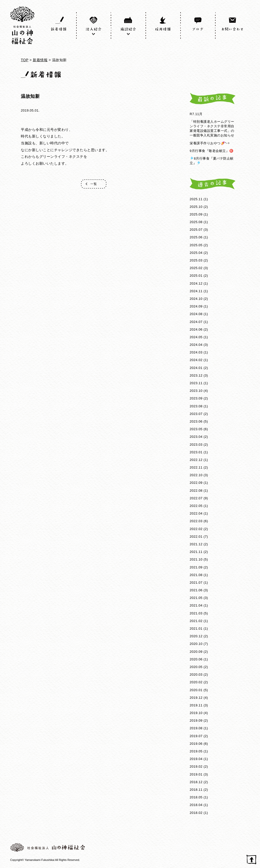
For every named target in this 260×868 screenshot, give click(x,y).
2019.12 (196, 698)
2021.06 (196, 590)
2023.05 (196, 429)
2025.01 (196, 276)
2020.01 (196, 690)
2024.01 (196, 368)
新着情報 (40, 60)
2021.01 (196, 629)
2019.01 (196, 774)
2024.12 (196, 283)
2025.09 (196, 214)
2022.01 (196, 537)
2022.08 (196, 491)
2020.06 (196, 659)
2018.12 (196, 782)
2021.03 (196, 613)
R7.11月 (196, 114)
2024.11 (196, 291)
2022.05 (196, 506)
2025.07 (196, 230)
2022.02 (196, 529)
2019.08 (196, 728)
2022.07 (196, 498)
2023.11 (196, 383)
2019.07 (196, 736)
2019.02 (196, 766)
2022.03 (196, 521)
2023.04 (196, 437)
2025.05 (196, 245)
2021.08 (196, 575)
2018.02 (196, 813)
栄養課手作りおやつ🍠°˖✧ (210, 143)
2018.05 (196, 797)
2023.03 (196, 445)
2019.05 (196, 751)
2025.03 (196, 260)
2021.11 (196, 552)
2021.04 (196, 605)
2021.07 (196, 583)
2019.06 (196, 744)
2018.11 (196, 790)
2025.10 (196, 207)
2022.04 (196, 513)
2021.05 (196, 598)
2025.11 (196, 199)
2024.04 (196, 345)
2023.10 (196, 391)
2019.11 (196, 705)
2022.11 (196, 467)
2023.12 (196, 375)
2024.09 (196, 306)
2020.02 (196, 682)
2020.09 (196, 652)
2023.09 (196, 398)
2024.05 (196, 337)
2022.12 (196, 460)
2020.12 (196, 636)
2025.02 (196, 268)
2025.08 (196, 222)
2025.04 (196, 253)
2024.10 (196, 299)
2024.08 (196, 314)
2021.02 (196, 621)
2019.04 (196, 759)
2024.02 (196, 360)
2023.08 (196, 406)
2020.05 (196, 667)
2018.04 (196, 805)
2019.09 (196, 720)
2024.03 (196, 352)
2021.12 (196, 544)
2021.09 (196, 567)
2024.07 (196, 322)
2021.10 (196, 559)
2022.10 (196, 475)
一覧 (94, 184)
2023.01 (196, 452)
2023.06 (196, 421)
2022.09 (196, 483)
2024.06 (196, 329)
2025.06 (196, 237)
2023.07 (196, 414)
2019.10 (196, 713)
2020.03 (196, 675)
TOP (25, 60)
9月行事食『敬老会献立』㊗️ (212, 151)
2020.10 (196, 644)
